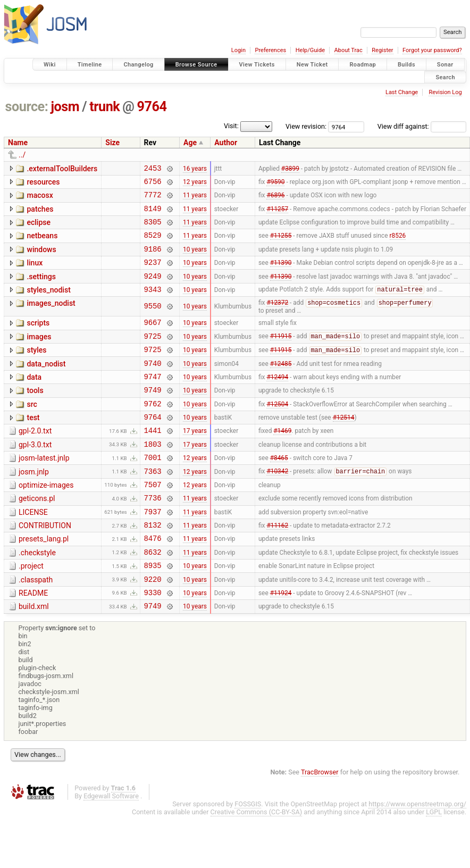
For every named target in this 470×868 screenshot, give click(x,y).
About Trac (349, 50)
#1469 (282, 461)
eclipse (39, 229)
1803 (153, 476)
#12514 (344, 446)
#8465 (279, 491)
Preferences (270, 50)
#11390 (281, 275)
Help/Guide (310, 50)
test (33, 445)
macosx (40, 198)
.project (31, 611)
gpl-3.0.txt (35, 475)
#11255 (281, 245)
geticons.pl (37, 536)
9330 (153, 642)
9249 (153, 290)
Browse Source (196, 65)
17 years (195, 461)
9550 (153, 323)
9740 (153, 386)
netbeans (42, 244)
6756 (153, 184)
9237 (153, 275)
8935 (153, 612)
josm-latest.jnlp (44, 490)
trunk (104, 107)
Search (445, 77)
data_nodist (46, 385)
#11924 (281, 642)
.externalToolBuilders (62, 169)
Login (238, 50)
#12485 (281, 386)
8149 (153, 215)
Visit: (231, 126)
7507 (153, 521)
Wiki (50, 65)
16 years (195, 169)
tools (35, 415)
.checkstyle (37, 596)
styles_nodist (48, 304)
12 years (195, 184)
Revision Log (445, 92)
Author (226, 143)
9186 (153, 260)
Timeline (90, 65)
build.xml (34, 656)
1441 (153, 461)
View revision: (306, 126)
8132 (153, 567)
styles (36, 370)
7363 (153, 507)
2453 (153, 169)
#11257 (277, 214)
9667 (153, 340)
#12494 (277, 400)
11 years (195, 199)
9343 (153, 305)
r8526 (398, 245)
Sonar (445, 65)
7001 (153, 491)
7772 (153, 199)
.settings (41, 289)
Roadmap (363, 65)
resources (43, 183)
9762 (153, 431)
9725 (153, 356)
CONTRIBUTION (45, 566)
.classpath (36, 627)
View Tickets (257, 65)
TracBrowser (320, 824)
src (32, 430)
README (33, 641)
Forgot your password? (432, 50)
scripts (38, 339)
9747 (153, 401)
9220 (153, 627)
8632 (153, 597)
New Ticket (312, 65)
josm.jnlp (34, 506)
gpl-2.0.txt (35, 460)
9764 (152, 107)
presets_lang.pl (44, 581)
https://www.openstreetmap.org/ (417, 856)
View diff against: (422, 126)
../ (22, 155)
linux (35, 274)
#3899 (290, 169)
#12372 (277, 320)
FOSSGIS (248, 856)
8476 (153, 582)
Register (382, 50)
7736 (153, 536)
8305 (153, 229)
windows (41, 259)
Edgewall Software (111, 848)
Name (18, 143)
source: (27, 107)
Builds (406, 65)
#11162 (277, 567)
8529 (153, 244)
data (34, 400)
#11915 (281, 356)
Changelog (138, 65)
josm (65, 107)
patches (40, 214)
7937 (153, 552)
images (39, 355)
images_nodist (51, 319)
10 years (195, 260)
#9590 (275, 184)
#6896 (275, 199)
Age (190, 143)
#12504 (277, 431)
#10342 (277, 507)
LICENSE (33, 551)
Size (112, 143)
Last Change (402, 92)
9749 (153, 416)
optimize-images (46, 521)
